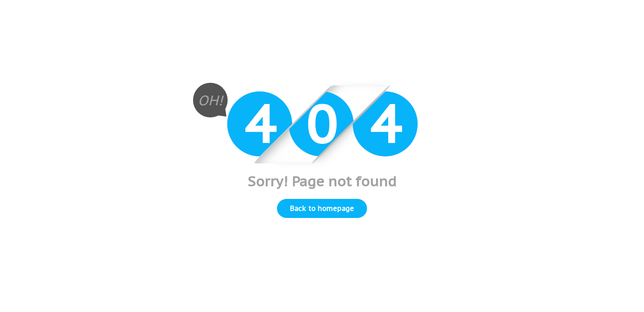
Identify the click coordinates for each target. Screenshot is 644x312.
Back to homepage (322, 208)
